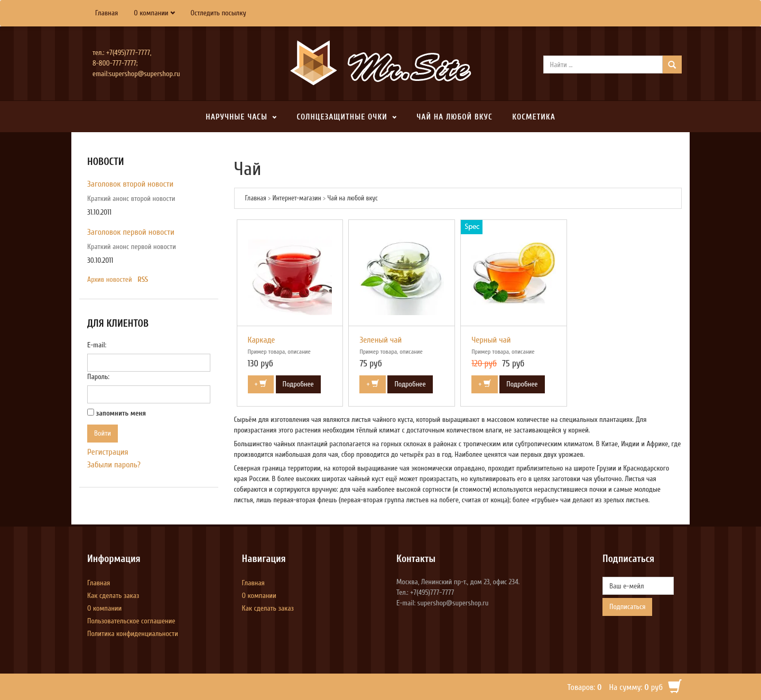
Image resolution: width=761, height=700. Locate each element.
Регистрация (108, 452)
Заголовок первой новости (131, 232)
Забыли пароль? (114, 465)
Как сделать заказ (113, 596)
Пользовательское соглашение (131, 621)
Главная (106, 13)
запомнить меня (121, 413)
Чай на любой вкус (454, 117)
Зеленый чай (380, 340)
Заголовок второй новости (130, 184)
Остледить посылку (219, 13)
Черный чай (491, 340)
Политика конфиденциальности (133, 634)
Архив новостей (110, 279)
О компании (151, 13)
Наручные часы (236, 117)
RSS (143, 279)
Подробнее (298, 384)
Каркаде (262, 340)
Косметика (533, 117)
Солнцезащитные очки (342, 117)
